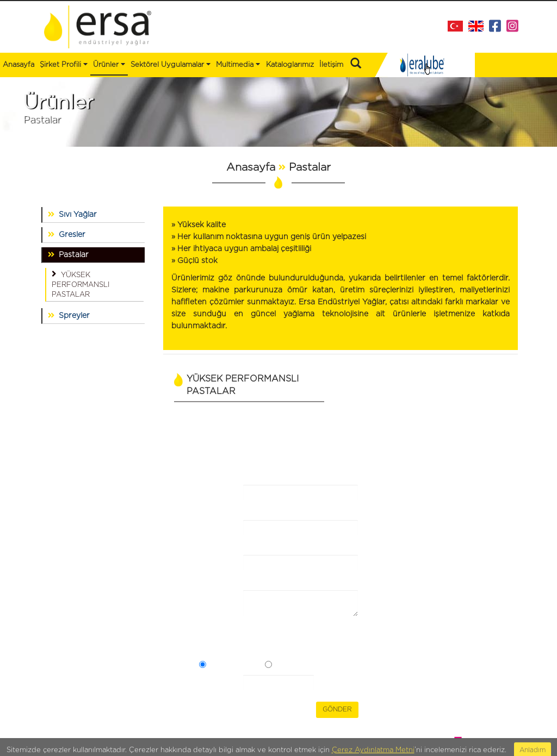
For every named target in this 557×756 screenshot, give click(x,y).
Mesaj (210, 599)
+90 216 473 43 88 (484, 526)
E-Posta (210, 570)
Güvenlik (216, 684)
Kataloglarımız (290, 65)
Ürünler (46, 511)
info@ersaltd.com (485, 550)
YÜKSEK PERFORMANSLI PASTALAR (81, 284)
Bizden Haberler (148, 501)
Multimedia (238, 64)
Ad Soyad (212, 535)
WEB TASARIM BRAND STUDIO (467, 738)
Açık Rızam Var (235, 666)
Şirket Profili (64, 64)
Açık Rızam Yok (301, 666)
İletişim (331, 65)
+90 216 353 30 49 (482, 538)
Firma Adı (210, 499)
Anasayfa (18, 65)
